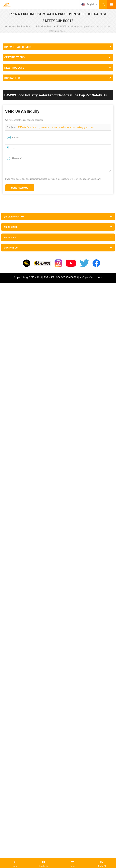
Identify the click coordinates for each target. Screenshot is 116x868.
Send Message (20, 188)
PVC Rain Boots (24, 26)
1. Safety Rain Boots (43, 26)
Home (10, 26)
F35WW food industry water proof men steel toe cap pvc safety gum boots (56, 127)
